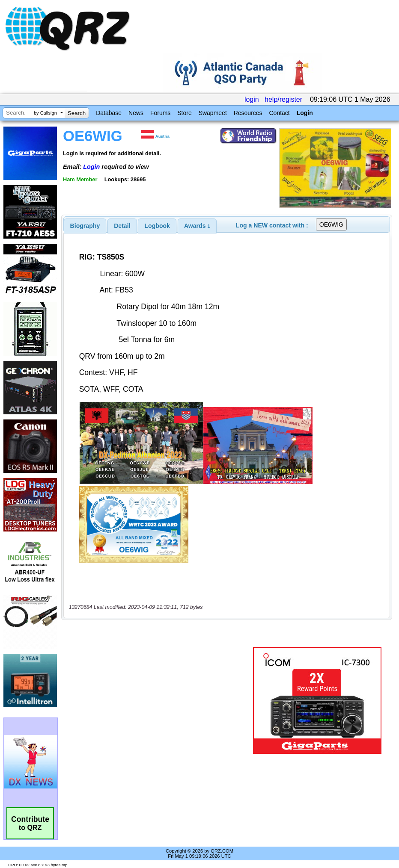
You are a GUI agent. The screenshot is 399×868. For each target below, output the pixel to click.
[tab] (85, 226)
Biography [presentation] (85, 226)
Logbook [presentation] (157, 226)
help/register (283, 99)
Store (184, 113)
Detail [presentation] (122, 226)
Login (305, 113)
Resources (248, 113)
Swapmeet (213, 113)
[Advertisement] (159, 700)
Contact (279, 113)
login (252, 99)
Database (109, 113)
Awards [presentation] (197, 226)
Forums (160, 113)
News (136, 113)
